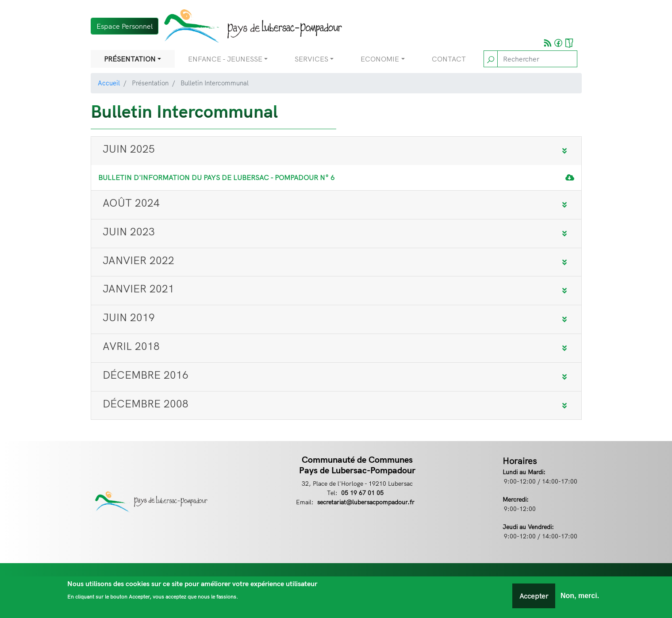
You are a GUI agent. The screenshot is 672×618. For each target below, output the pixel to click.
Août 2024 (131, 203)
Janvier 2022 (138, 260)
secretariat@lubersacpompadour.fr (366, 502)
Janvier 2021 (138, 288)
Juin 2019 (129, 317)
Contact (449, 59)
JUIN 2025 (129, 149)
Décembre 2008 (146, 403)
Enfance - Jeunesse (225, 59)
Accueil (109, 83)
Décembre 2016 (146, 375)
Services (311, 59)
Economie (380, 59)
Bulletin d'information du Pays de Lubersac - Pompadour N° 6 (216, 177)
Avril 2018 (131, 346)
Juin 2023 (129, 231)
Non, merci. (580, 597)
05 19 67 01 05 (362, 493)
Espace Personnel (125, 26)
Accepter (534, 598)
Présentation (130, 59)
